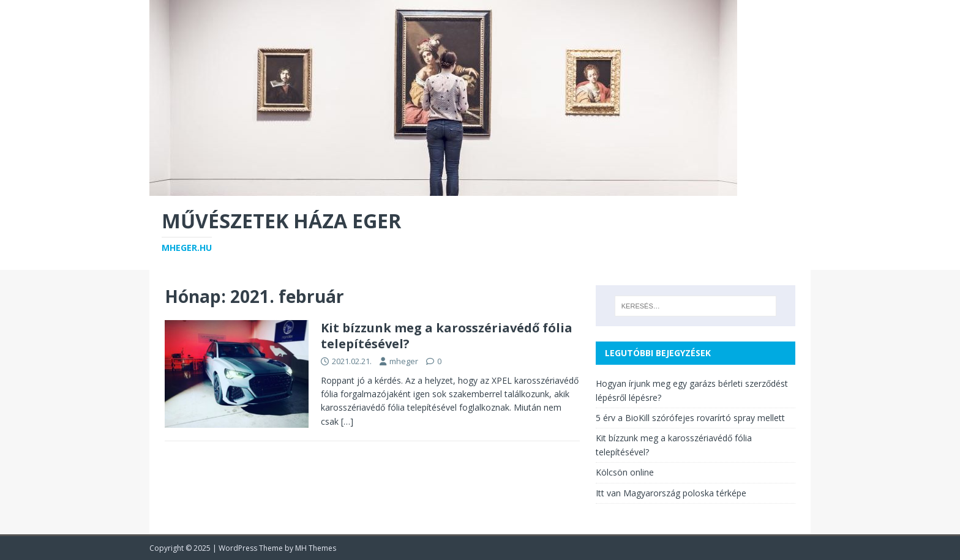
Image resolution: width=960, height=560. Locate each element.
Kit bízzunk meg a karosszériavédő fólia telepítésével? (447, 336)
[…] (347, 421)
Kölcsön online (625, 472)
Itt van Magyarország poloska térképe (671, 493)
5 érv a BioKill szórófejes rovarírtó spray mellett (690, 418)
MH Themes (316, 548)
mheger (404, 361)
